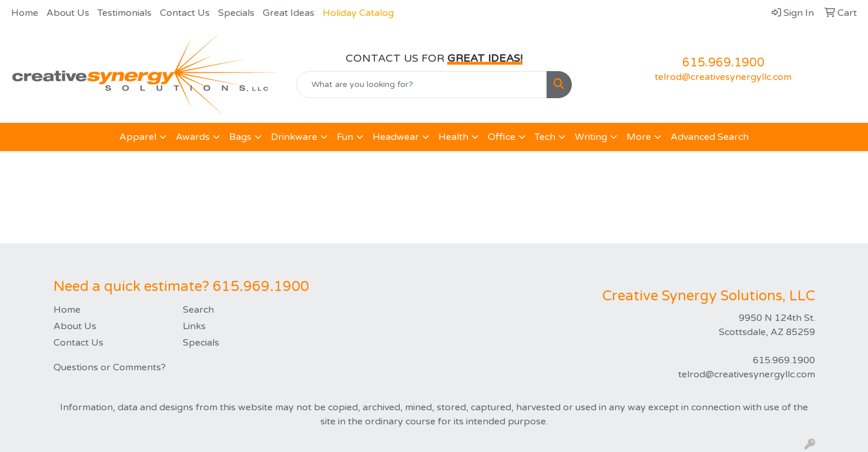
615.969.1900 (723, 63)
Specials (236, 13)
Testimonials (125, 13)
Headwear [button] (396, 137)
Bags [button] (240, 137)
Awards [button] (193, 137)
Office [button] (502, 137)
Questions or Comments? (110, 367)
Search (198, 310)
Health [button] (453, 137)
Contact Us (185, 13)
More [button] (639, 137)
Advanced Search (710, 137)
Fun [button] (345, 137)
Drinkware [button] (294, 137)
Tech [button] (545, 137)
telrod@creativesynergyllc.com (723, 77)
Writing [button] (591, 137)
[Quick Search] (421, 85)
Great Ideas (289, 13)
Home (25, 13)
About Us (68, 13)
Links (194, 326)
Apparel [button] (138, 137)
